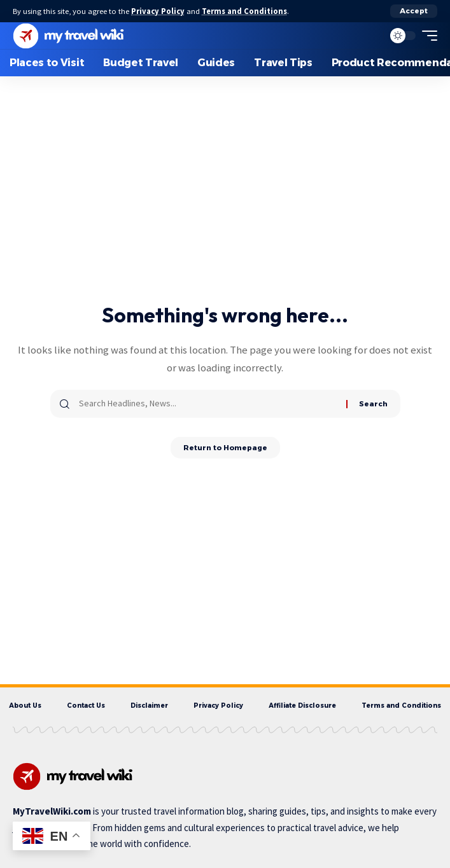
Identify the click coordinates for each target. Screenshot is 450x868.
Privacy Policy (158, 11)
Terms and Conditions (244, 11)
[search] (370, 36)
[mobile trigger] (426, 36)
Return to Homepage (225, 448)
